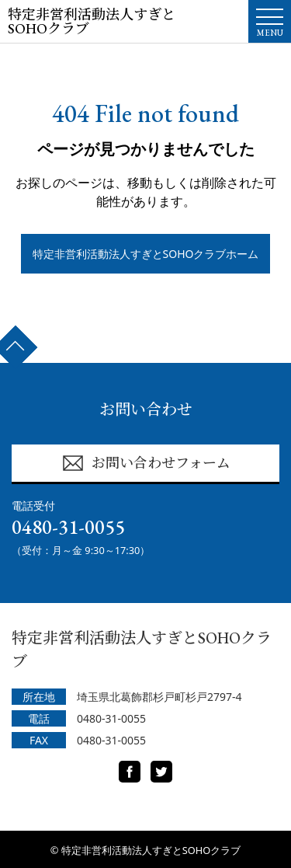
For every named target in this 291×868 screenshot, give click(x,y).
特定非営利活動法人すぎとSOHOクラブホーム (146, 254)
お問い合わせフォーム (146, 463)
